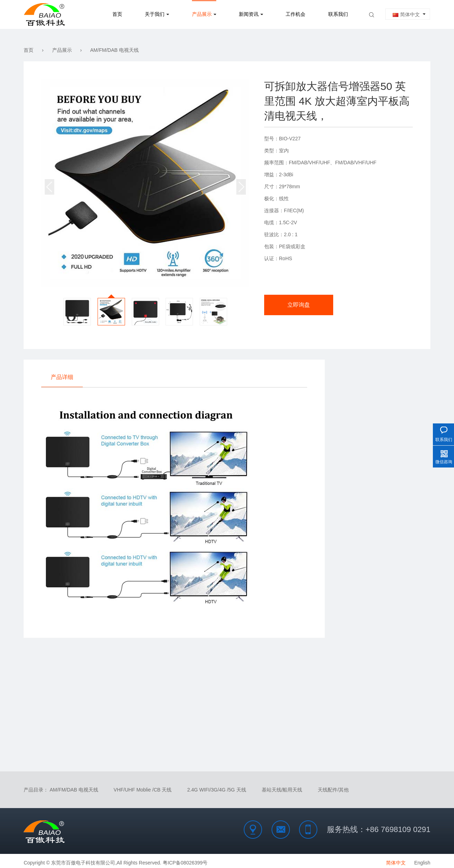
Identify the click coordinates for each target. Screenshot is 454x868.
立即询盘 (293, 306)
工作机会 (296, 14)
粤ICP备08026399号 (185, 859)
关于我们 (155, 14)
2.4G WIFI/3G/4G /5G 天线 (216, 786)
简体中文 (406, 14)
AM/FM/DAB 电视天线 (114, 50)
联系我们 (338, 14)
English (422, 859)
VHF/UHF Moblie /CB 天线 (143, 786)
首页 (117, 14)
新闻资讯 (249, 14)
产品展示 (202, 14)
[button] (241, 187)
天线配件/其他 (333, 786)
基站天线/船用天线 (282, 786)
